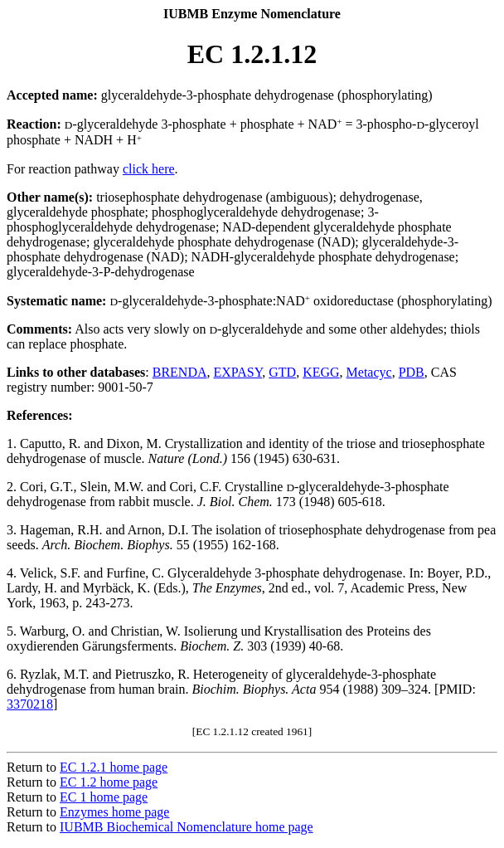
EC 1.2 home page (109, 782)
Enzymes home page (114, 812)
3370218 (30, 704)
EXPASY (238, 372)
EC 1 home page (104, 797)
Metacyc (369, 372)
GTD (282, 372)
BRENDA (180, 372)
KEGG (321, 372)
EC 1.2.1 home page (114, 767)
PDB (412, 372)
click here (149, 169)
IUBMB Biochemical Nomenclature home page (187, 827)
